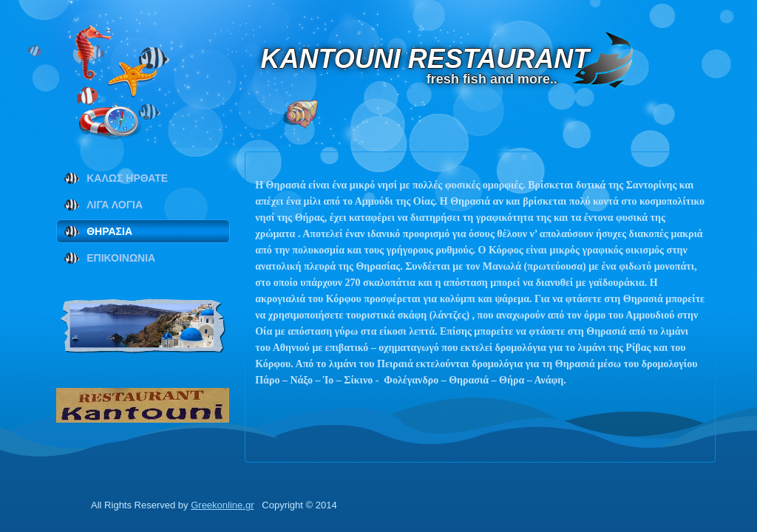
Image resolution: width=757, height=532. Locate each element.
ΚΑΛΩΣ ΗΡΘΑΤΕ (127, 178)
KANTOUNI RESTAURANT (444, 59)
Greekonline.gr (222, 505)
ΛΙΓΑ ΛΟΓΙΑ (115, 205)
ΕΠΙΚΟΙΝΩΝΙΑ (121, 258)
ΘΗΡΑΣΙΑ (109, 231)
